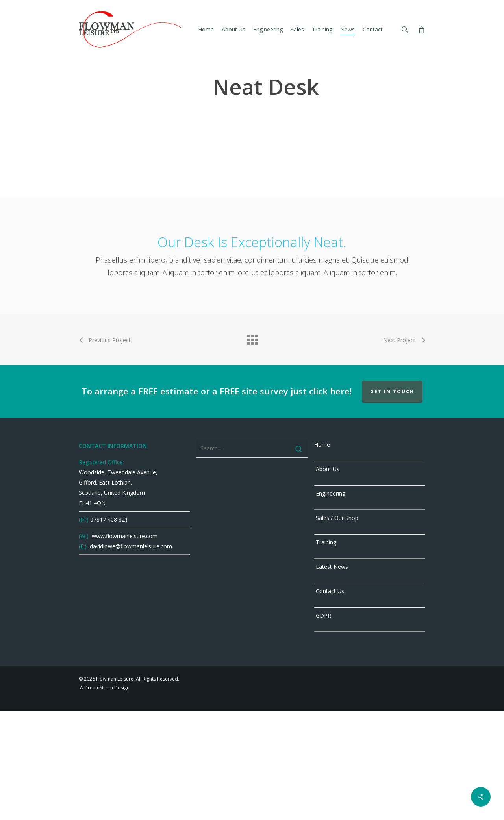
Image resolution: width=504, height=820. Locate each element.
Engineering (330, 603)
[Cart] (421, 30)
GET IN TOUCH (392, 501)
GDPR (323, 725)
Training (325, 652)
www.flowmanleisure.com (124, 645)
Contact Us (329, 701)
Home (322, 554)
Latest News (331, 676)
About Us (327, 578)
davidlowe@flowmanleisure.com (130, 656)
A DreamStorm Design (104, 797)
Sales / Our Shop (336, 627)
